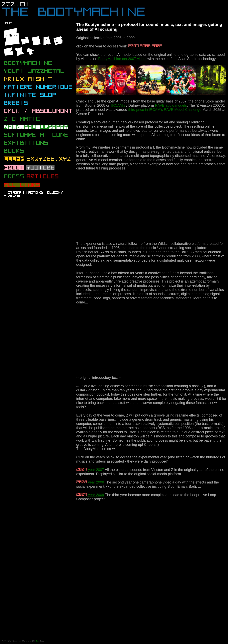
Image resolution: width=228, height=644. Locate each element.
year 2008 (90, 482)
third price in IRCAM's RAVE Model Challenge (165, 110)
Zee (38, 641)
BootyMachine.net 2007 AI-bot (122, 59)
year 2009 (90, 495)
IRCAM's (118, 105)
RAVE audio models (171, 105)
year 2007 (90, 470)
